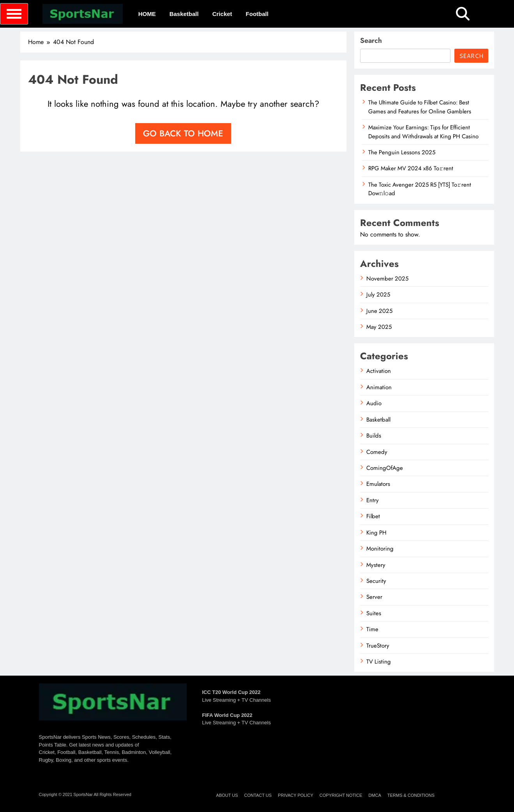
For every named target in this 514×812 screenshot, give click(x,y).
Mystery (376, 565)
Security (376, 581)
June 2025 (379, 311)
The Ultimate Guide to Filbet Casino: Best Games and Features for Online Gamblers (420, 107)
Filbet (373, 516)
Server (374, 597)
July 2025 (378, 295)
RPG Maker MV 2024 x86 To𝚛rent (411, 168)
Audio (374, 403)
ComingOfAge (385, 468)
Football (257, 14)
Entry (373, 500)
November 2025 (387, 279)
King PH (376, 533)
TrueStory (378, 646)
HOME (147, 14)
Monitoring (380, 549)
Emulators (378, 484)
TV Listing (379, 662)
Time (372, 629)
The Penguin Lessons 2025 (402, 152)
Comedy (377, 452)
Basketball (184, 14)
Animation (379, 387)
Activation (379, 371)
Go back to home (183, 133)
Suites (374, 613)
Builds (374, 436)
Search (371, 41)
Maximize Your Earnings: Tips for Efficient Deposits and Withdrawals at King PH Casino (423, 132)
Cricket (222, 14)
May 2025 (379, 327)
